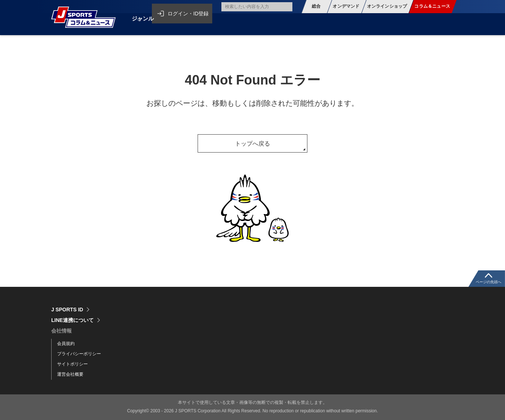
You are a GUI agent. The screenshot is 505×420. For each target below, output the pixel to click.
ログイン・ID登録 (191, 7)
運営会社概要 (70, 374)
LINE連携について (72, 320)
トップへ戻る (252, 144)
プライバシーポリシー (79, 354)
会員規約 (66, 344)
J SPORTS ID (67, 310)
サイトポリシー (72, 364)
